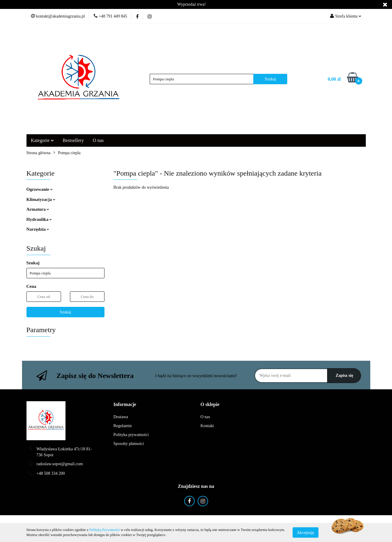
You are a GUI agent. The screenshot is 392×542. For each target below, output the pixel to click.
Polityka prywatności (131, 435)
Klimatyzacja (41, 199)
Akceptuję (306, 532)
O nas (98, 140)
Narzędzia (38, 229)
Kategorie (42, 140)
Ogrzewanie (40, 189)
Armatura (38, 209)
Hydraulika (39, 219)
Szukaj (65, 312)
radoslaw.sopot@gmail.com (60, 464)
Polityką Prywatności (104, 530)
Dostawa (121, 417)
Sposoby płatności (129, 444)
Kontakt (207, 426)
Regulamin (122, 426)
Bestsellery (73, 140)
